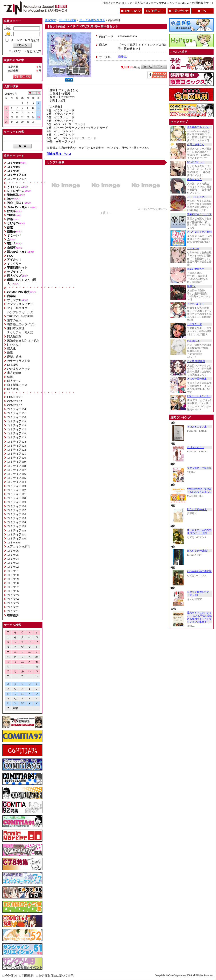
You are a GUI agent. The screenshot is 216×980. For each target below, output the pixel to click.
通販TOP (50, 20)
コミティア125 (17, 437)
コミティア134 (17, 409)
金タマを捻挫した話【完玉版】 (198, 594)
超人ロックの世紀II (198, 551)
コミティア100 (17, 538)
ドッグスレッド (196, 304)
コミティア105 (17, 518)
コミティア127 (17, 429)
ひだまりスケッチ (19, 369)
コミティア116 (16, 474)
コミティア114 (16, 482)
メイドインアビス (197, 197)
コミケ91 (13, 571)
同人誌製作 (14, 336)
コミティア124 (17, 442)
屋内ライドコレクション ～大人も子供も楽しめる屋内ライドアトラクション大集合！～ (200, 617)
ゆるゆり (13, 365)
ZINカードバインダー (199, 396)
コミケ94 (13, 559)
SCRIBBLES (193, 341)
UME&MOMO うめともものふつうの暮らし (199, 490)
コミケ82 (13, 607)
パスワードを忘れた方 (27, 51)
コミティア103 (17, 526)
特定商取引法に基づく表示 (56, 976)
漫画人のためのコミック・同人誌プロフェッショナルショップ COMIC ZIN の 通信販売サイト (158, 3)
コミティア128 (17, 425)
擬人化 (11, 348)
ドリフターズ (194, 324)
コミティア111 (16, 494)
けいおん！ (14, 344)
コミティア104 (17, 522)
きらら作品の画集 (197, 379)
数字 (15, 708)
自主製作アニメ (17, 385)
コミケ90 (13, 575)
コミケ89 (13, 579)
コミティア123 (17, 446)
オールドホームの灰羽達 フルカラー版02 (199, 532)
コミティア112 (16, 490)
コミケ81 (13, 611)
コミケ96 (13, 551)
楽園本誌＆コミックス (199, 214)
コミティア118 (16, 466)
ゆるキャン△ (194, 179)
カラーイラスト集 (19, 361)
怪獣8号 (191, 286)
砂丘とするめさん (197, 509)
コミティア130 (17, 417)
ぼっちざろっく (196, 162)
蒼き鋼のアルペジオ (198, 127)
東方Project (14, 373)
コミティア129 (17, 421)
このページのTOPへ (154, 209)
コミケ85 (13, 595)
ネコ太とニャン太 (197, 427)
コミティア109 (17, 502)
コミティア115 (16, 478)
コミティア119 (16, 462)
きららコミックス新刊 (199, 232)
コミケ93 (13, 563)
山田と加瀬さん (196, 145)
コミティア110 (16, 498)
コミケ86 (13, 591)
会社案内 (11, 976)
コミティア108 (17, 506)
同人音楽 (13, 389)
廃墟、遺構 (14, 357)
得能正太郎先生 (196, 269)
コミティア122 (17, 450)
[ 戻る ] (106, 213)
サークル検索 (68, 20)
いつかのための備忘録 (199, 571)
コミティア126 (17, 433)
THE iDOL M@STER (20, 316)
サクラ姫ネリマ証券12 (199, 468)
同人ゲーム (14, 381)
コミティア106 (17, 514)
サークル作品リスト (92, 20)
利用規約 (28, 976)
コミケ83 (13, 603)
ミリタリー (14, 264)
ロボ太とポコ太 (196, 447)
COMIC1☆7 (15, 401)
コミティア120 (17, 458)
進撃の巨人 (14, 320)
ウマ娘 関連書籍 (196, 361)
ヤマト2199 (193, 248)
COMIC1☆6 (15, 405)
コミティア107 (17, 510)
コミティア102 (17, 530)
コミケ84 (13, 599)
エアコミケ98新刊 (19, 546)
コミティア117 (16, 470)
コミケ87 (13, 587)
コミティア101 (17, 534)
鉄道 (10, 352)
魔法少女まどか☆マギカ (23, 340)
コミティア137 (17, 179)
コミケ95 (13, 555)
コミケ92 (13, 567)
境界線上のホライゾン (22, 324)
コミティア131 (17, 413)
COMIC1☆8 (15, 397)
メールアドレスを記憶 (25, 40)
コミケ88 (13, 583)
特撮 (10, 377)
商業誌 (122, 57)
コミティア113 (16, 486)
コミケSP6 (14, 542)
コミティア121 (17, 454)
